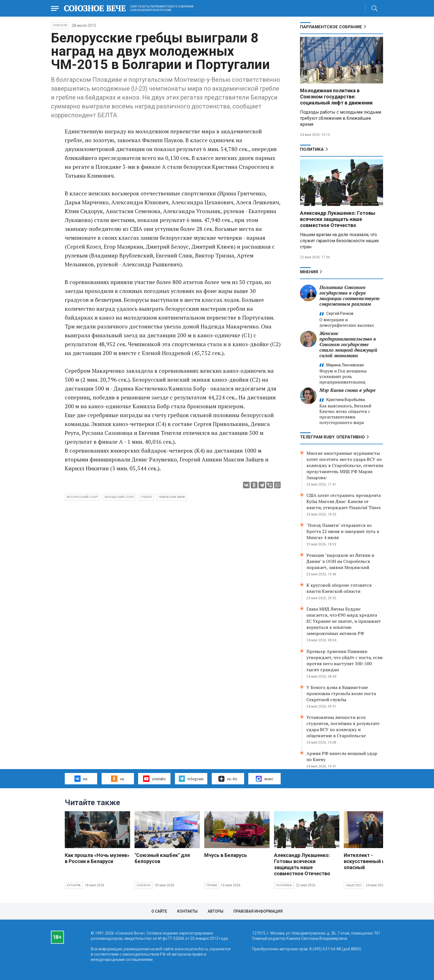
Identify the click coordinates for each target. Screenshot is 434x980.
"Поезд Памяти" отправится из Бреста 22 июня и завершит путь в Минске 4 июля (343, 531)
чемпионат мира (172, 497)
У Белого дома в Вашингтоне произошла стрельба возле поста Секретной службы (341, 693)
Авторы (215, 911)
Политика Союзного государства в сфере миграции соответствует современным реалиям (349, 296)
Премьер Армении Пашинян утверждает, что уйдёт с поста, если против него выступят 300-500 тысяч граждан (344, 660)
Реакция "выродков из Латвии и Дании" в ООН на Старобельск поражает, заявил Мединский (340, 561)
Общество (354, 885)
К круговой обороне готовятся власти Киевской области (339, 588)
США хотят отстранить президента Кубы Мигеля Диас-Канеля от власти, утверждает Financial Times (343, 501)
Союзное (144, 885)
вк (81, 779)
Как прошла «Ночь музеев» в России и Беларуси (97, 858)
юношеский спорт (119, 497)
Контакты (187, 911)
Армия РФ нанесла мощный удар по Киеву (342, 756)
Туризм (212, 885)
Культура (74, 885)
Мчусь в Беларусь (226, 855)
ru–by (228, 779)
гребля (146, 497)
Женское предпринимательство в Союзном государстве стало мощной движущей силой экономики (348, 344)
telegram (191, 779)
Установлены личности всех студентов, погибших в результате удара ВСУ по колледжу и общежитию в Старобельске (343, 726)
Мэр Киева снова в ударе (348, 390)
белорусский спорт (82, 497)
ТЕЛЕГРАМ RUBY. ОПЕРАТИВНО (332, 437)
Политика (312, 149)
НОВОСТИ (60, 25)
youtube (154, 779)
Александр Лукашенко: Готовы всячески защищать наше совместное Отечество (338, 219)
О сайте (159, 911)
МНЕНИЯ (309, 272)
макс (265, 779)
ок (117, 779)
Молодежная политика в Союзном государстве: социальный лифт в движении (336, 97)
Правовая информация (258, 911)
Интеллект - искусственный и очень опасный (372, 861)
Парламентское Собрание (331, 27)
